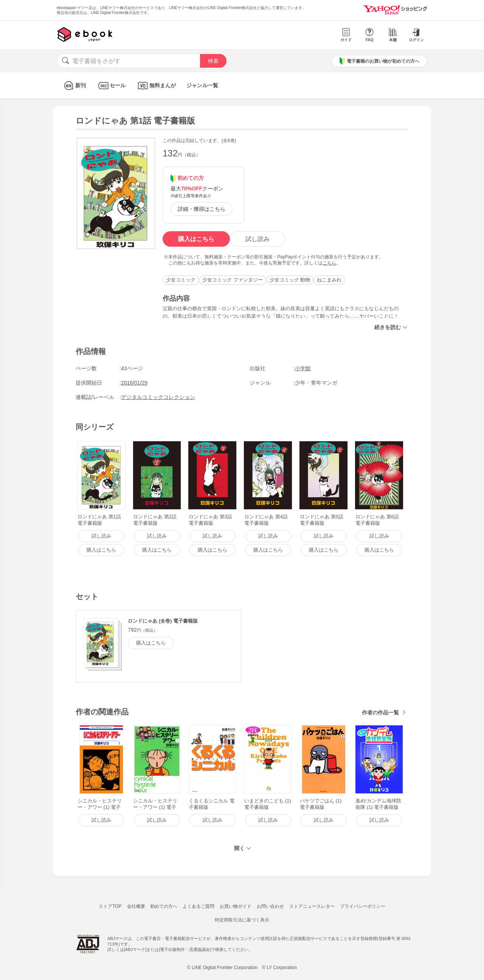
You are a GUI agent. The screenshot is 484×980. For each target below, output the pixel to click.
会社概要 (136, 906)
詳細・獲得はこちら (202, 209)
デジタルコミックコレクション (158, 397)
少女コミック (181, 280)
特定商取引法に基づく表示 (242, 920)
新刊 (74, 86)
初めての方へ (164, 906)
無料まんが (156, 86)
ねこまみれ (329, 280)
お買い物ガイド (236, 906)
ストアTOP (110, 906)
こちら (329, 263)
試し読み (258, 239)
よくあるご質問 (199, 906)
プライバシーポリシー (363, 906)
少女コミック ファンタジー (233, 280)
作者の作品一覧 (380, 713)
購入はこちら (196, 239)
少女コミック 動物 (290, 280)
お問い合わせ (270, 906)
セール (111, 86)
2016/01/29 (134, 383)
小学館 (303, 368)
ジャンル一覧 (202, 85)
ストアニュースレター (312, 906)
